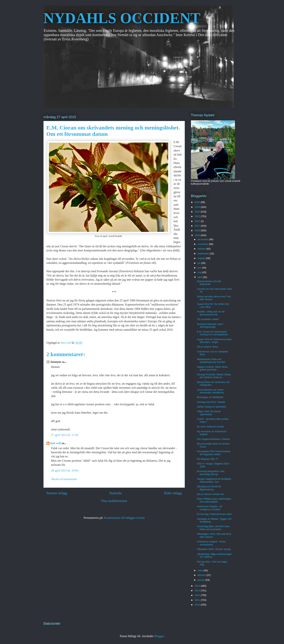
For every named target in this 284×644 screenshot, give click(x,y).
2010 (198, 605)
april (200, 277)
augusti (202, 258)
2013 (198, 591)
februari (202, 575)
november (203, 244)
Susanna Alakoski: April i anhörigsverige (210, 326)
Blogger (159, 636)
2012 (198, 595)
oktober (202, 249)
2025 (198, 202)
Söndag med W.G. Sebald (211, 402)
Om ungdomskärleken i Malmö (213, 439)
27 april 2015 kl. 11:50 (65, 435)
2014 (198, 586)
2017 (198, 226)
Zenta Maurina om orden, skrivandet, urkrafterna (211, 391)
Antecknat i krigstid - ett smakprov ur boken (210, 508)
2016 (198, 230)
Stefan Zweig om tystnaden (212, 407)
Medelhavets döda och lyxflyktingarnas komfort (211, 361)
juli (199, 263)
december (203, 239)
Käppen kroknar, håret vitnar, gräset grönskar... (212, 368)
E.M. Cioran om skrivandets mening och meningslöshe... (213, 333)
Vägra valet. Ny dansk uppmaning (209, 413)
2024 (198, 207)
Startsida (115, 493)
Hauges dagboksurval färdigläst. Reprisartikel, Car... (214, 480)
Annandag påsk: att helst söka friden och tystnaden (213, 528)
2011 (198, 600)
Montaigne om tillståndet (210, 397)
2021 (198, 221)
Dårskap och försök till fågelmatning (209, 488)
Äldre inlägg (173, 493)
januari (201, 580)
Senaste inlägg (57, 493)
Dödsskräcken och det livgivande (209, 283)
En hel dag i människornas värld (214, 514)
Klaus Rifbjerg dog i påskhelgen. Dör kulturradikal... (214, 500)
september (204, 254)
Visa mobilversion (114, 501)
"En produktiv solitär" (208, 319)
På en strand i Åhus (207, 347)
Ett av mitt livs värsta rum (210, 494)
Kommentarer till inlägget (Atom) (124, 518)
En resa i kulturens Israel (210, 427)
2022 (198, 216)
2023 (198, 212)
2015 (198, 235)
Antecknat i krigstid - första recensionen (211, 543)
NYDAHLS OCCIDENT (122, 18)
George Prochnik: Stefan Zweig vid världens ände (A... (214, 376)
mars (201, 570)
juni (200, 268)
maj (200, 272)
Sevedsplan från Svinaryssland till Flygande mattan (214, 453)
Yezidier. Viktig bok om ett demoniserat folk (211, 313)
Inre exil (55, 443)
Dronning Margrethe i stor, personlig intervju (211, 473)
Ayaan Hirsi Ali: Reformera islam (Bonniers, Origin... (214, 341)
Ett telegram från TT (208, 459)
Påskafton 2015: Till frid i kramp (214, 549)
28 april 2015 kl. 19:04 (65, 470)
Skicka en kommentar (64, 479)
